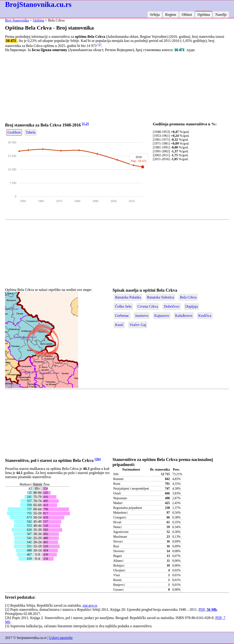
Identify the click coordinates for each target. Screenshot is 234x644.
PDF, (208, 610)
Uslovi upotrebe (61, 638)
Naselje (221, 15)
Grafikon (14, 132)
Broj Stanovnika (17, 20)
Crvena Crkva (148, 306)
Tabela (31, 132)
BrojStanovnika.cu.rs (38, 4)
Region (171, 15)
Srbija (155, 15)
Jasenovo (142, 316)
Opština (204, 15)
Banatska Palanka (128, 297)
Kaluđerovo (184, 316)
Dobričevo (172, 306)
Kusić (119, 325)
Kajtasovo (162, 316)
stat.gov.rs (90, 605)
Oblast (187, 15)
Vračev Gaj (138, 325)
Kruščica (205, 316)
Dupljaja (192, 306)
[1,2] (85, 124)
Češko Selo (123, 306)
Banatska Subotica (161, 297)
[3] (99, 45)
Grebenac (122, 316)
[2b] (98, 459)
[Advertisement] (117, 88)
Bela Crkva (44, 355)
